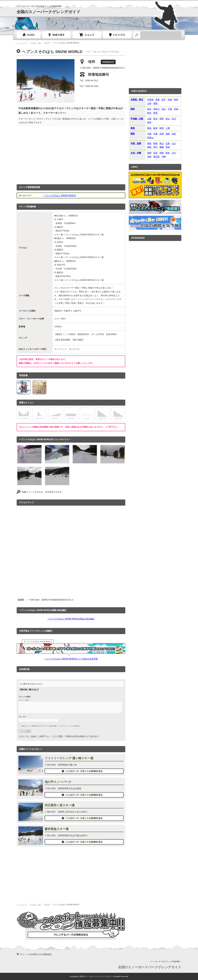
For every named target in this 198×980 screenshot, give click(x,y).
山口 (174, 143)
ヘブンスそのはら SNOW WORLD (60, 196)
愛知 (149, 128)
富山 (168, 119)
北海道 (150, 100)
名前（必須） (23, 717)
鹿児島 (156, 157)
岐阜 (155, 128)
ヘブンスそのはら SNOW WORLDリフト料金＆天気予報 (71, 659)
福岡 (149, 153)
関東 (133, 109)
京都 (162, 134)
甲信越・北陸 (36, 43)
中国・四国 (136, 143)
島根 (155, 143)
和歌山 (150, 138)
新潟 (155, 119)
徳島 (149, 147)
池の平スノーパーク (58, 782)
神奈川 (156, 109)
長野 (162, 119)
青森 (158, 100)
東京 (149, 109)
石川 (174, 119)
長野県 (47, 43)
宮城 (170, 100)
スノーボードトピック (117, 35)
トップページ (29, 35)
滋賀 (168, 134)
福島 (155, 103)
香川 (155, 147)
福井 (149, 122)
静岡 (162, 128)
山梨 (149, 119)
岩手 (164, 100)
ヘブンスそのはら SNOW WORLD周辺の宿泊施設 (71, 619)
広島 (168, 143)
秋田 (176, 100)
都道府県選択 (57, 35)
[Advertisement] (71, 154)
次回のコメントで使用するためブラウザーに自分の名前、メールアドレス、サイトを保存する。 (52, 726)
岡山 (162, 143)
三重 (168, 128)
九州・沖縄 (136, 153)
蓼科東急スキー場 (57, 829)
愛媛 (162, 147)
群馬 (155, 113)
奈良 (174, 134)
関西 (133, 134)
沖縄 (164, 157)
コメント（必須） (24, 700)
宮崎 (149, 157)
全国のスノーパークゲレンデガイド (49, 12)
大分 (174, 153)
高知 (168, 147)
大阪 (149, 134)
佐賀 (155, 153)
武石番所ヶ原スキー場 (60, 805)
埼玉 (164, 109)
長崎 (162, 153)
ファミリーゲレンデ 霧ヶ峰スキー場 (69, 758)
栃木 (149, 113)
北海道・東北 (137, 100)
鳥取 (149, 143)
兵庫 (155, 134)
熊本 (168, 153)
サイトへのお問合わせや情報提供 (36, 954)
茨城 (176, 109)
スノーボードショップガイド (87, 35)
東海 (133, 128)
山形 (149, 103)
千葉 (170, 109)
